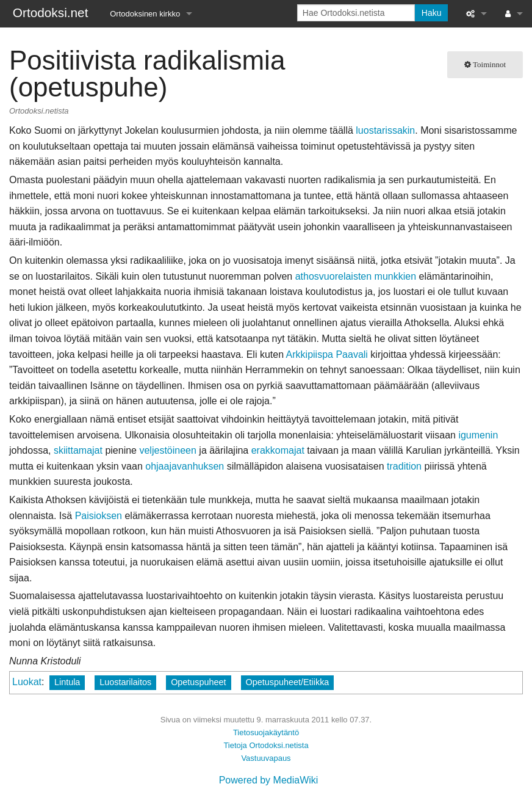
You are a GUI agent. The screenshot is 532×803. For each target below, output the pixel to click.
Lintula (67, 682)
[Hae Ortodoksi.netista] (356, 13)
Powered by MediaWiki (269, 780)
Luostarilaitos (125, 682)
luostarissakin (385, 130)
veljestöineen (167, 450)
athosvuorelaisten (333, 276)
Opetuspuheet (198, 682)
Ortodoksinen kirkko (145, 14)
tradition (404, 466)
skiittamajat (78, 450)
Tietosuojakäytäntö (266, 732)
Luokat (27, 682)
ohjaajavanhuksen (185, 466)
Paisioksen (99, 516)
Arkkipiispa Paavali (327, 354)
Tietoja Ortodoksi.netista (266, 745)
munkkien (395, 276)
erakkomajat (278, 450)
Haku (432, 13)
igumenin (478, 435)
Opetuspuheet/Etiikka (288, 682)
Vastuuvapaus (266, 758)
